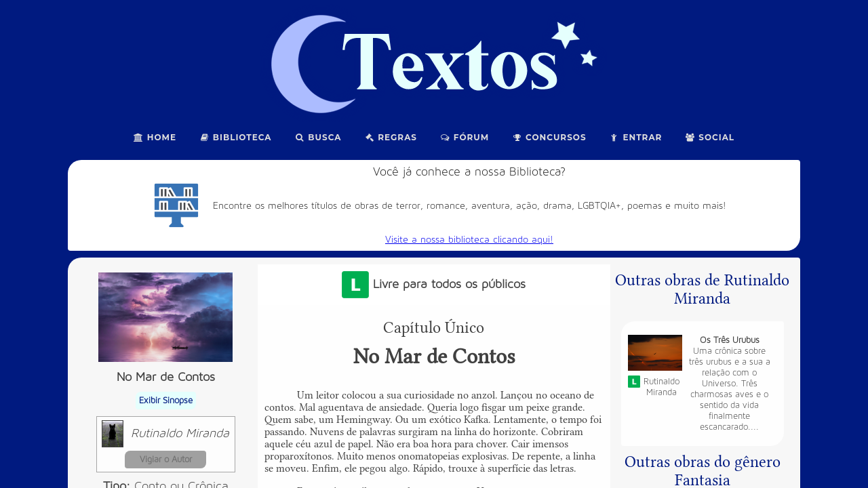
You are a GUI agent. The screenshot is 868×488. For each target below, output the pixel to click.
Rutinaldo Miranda (180, 433)
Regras (391, 137)
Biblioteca (236, 137)
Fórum (465, 137)
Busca (318, 137)
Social (710, 137)
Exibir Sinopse (166, 401)
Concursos (549, 137)
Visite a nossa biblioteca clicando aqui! (469, 240)
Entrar (636, 137)
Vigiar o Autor (166, 460)
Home (155, 137)
